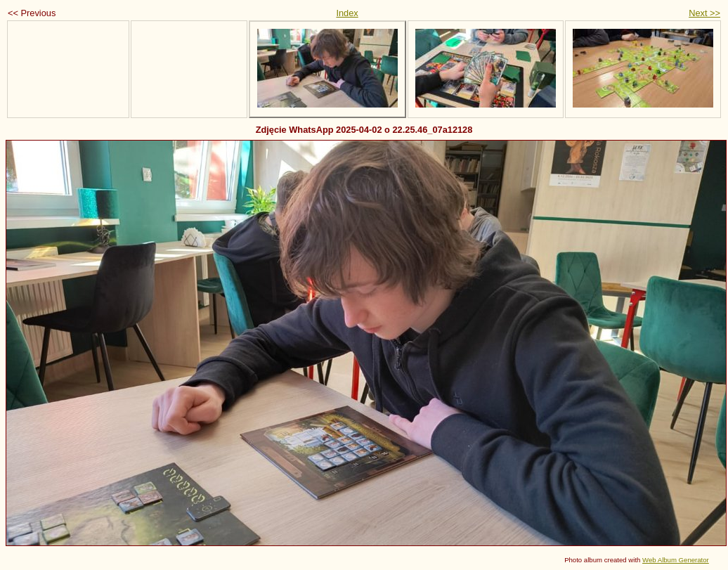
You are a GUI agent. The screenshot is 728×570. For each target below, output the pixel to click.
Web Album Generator (676, 560)
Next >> (704, 13)
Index (347, 13)
